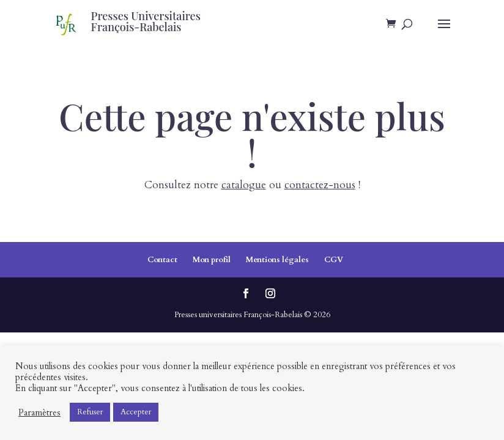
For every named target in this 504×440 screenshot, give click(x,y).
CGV (334, 260)
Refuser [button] (90, 412)
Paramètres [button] (39, 413)
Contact (162, 260)
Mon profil (212, 260)
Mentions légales (277, 260)
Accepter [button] (136, 412)
